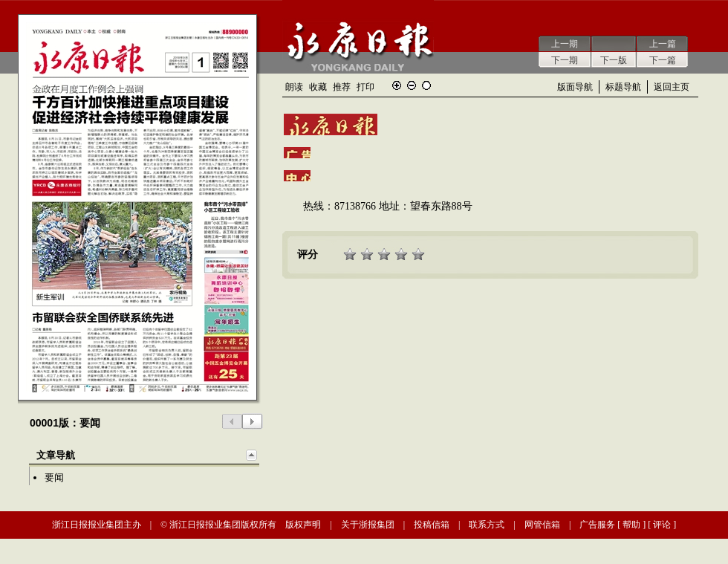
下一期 (565, 60)
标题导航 (623, 87)
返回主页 (672, 87)
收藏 (318, 87)
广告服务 (597, 525)
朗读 (294, 87)
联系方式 (487, 525)
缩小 (412, 85)
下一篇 (663, 60)
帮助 (631, 525)
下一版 (614, 60)
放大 (397, 85)
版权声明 (303, 525)
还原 (426, 85)
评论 (662, 525)
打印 (365, 87)
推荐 (342, 87)
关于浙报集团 (368, 525)
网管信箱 (542, 525)
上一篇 (663, 44)
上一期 (565, 44)
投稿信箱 (432, 525)
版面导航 (575, 87)
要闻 (54, 477)
